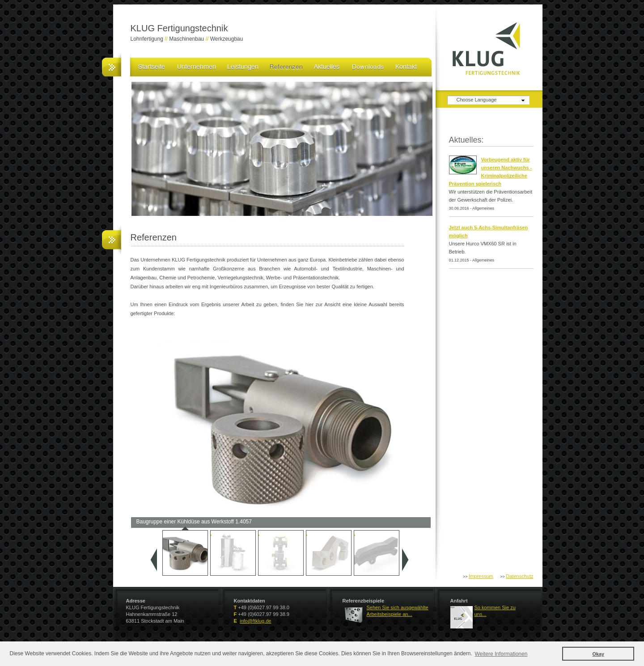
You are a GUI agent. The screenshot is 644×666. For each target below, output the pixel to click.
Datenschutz (519, 576)
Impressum (481, 576)
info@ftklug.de (256, 621)
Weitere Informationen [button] (501, 654)
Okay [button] (598, 654)
